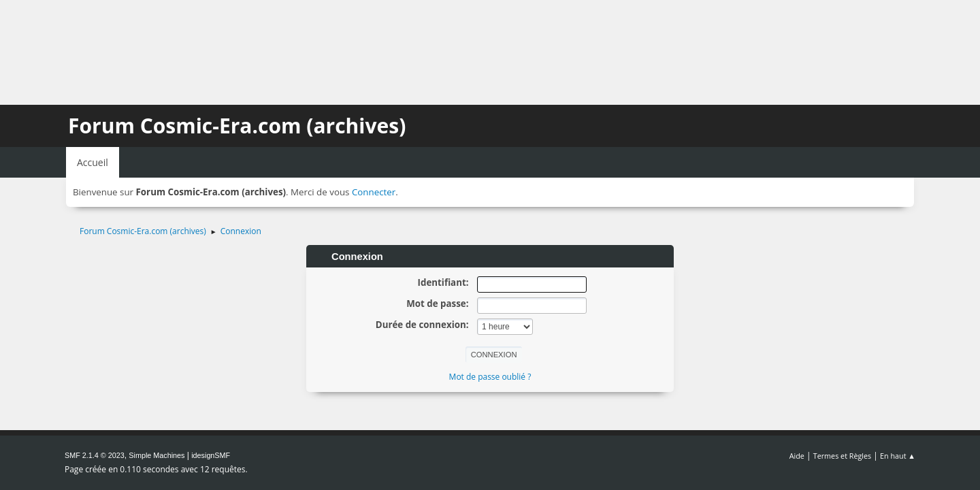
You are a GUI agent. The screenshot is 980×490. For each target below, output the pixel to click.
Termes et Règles (843, 456)
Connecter (374, 192)
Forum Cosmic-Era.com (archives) (237, 126)
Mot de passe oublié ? (490, 377)
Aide (797, 456)
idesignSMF (211, 455)
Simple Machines (157, 455)
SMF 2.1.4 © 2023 (95, 455)
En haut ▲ (898, 456)
